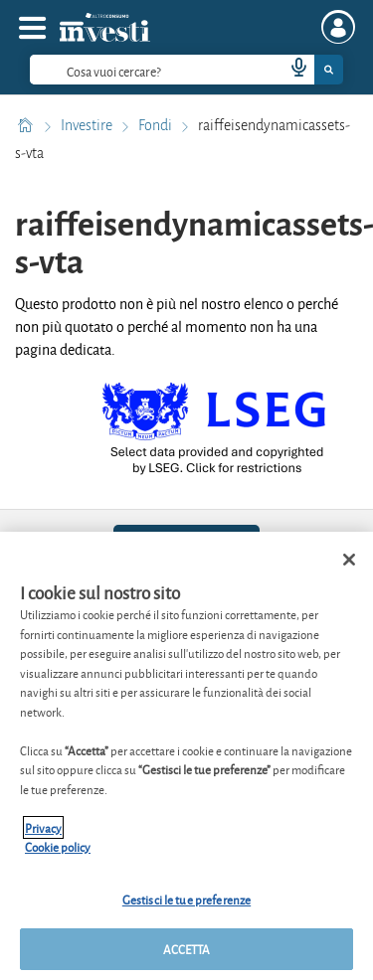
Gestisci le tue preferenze (186, 899)
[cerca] (150, 70)
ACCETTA (187, 949)
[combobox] (186, 70)
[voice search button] (290, 70)
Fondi (157, 125)
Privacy (43, 827)
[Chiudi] (349, 560)
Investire (88, 125)
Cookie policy (58, 846)
